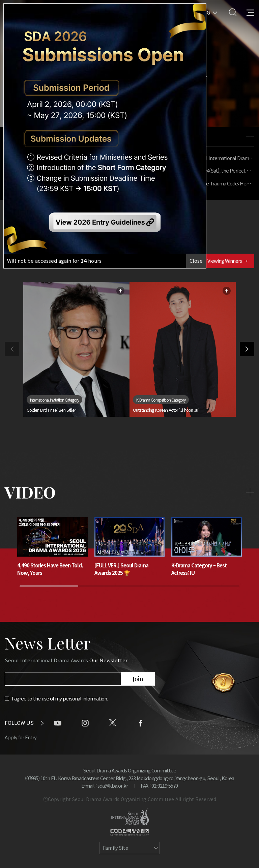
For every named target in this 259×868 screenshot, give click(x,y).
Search (233, 12)
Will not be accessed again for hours (54, 261)
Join (138, 679)
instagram (85, 723)
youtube (58, 723)
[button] (247, 349)
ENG (205, 12)
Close (196, 261)
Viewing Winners (227, 261)
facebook (141, 723)
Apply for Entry (21, 737)
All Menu (250, 12)
